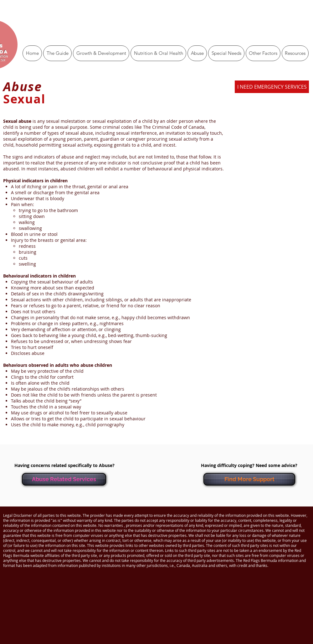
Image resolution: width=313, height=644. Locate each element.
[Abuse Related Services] (64, 479)
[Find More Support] (249, 479)
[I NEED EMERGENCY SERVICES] (272, 87)
